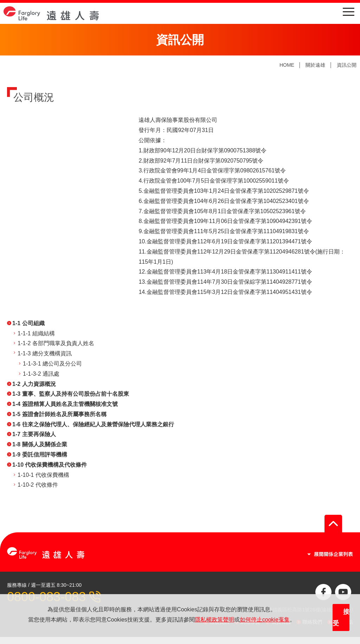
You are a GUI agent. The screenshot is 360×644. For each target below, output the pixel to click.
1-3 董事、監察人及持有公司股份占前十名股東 (71, 394)
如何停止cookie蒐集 (265, 620)
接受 (341, 618)
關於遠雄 (315, 65)
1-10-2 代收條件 (38, 485)
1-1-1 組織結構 (36, 333)
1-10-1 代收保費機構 (43, 475)
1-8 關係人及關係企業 (40, 444)
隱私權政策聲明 (214, 620)
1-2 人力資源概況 (34, 384)
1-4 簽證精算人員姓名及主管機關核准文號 (65, 404)
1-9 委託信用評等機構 (40, 455)
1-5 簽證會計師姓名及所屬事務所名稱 (59, 414)
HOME (287, 65)
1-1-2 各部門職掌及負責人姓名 (56, 343)
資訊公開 (347, 65)
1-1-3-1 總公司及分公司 (52, 364)
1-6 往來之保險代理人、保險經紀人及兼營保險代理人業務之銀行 (93, 424)
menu (349, 12)
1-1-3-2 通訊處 (41, 374)
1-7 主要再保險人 (34, 434)
